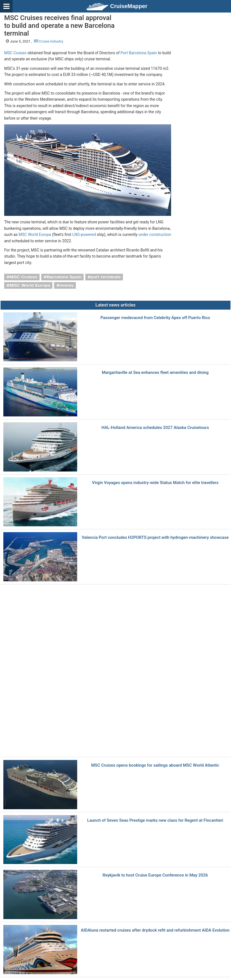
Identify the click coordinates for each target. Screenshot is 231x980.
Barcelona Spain (64, 277)
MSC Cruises (15, 53)
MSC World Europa (35, 234)
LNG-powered (84, 234)
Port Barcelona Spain (139, 53)
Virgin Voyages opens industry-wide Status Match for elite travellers (155, 483)
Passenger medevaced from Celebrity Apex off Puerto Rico (155, 318)
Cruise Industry (49, 41)
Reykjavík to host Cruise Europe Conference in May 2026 (155, 875)
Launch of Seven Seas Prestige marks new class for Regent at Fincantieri (155, 820)
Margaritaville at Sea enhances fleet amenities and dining (155, 373)
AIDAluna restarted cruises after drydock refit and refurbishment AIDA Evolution (155, 930)
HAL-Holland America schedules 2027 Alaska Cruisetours (155, 428)
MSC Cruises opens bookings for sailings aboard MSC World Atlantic (155, 765)
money (67, 285)
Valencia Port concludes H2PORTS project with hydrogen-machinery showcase (155, 538)
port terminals (106, 277)
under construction (155, 234)
